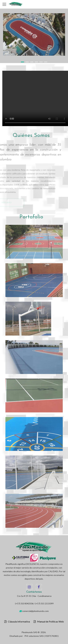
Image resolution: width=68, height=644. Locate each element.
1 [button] (22, 62)
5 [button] (41, 62)
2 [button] (27, 62)
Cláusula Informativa (18, 622)
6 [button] (46, 62)
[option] (34, 34)
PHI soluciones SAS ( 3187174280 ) (42, 636)
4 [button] (36, 62)
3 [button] (32, 62)
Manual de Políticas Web (50, 622)
